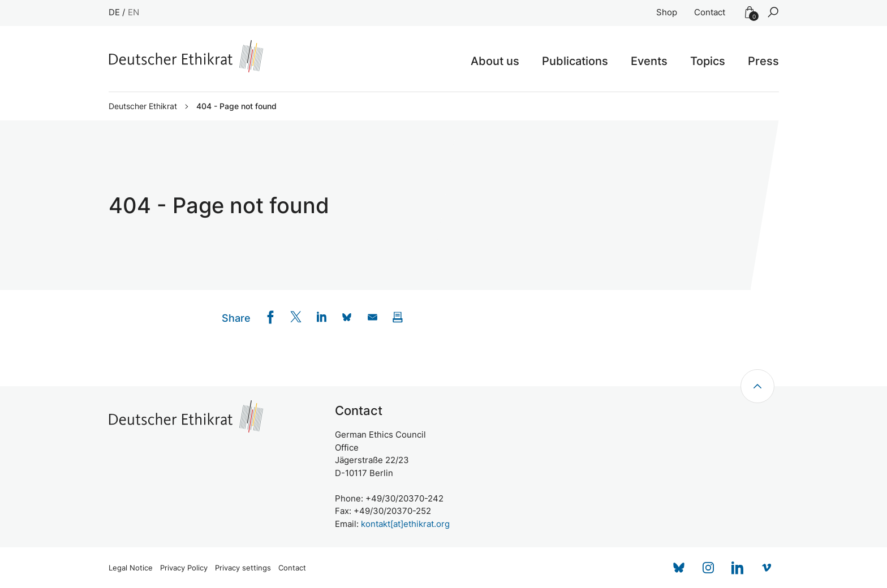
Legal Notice (131, 568)
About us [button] (495, 61)
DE (114, 12)
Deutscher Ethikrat (143, 106)
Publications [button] (575, 61)
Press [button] (763, 61)
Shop (667, 12)
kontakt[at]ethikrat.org (405, 524)
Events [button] (649, 61)
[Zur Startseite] (186, 56)
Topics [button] (708, 61)
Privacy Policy (184, 568)
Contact (710, 12)
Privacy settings (243, 568)
